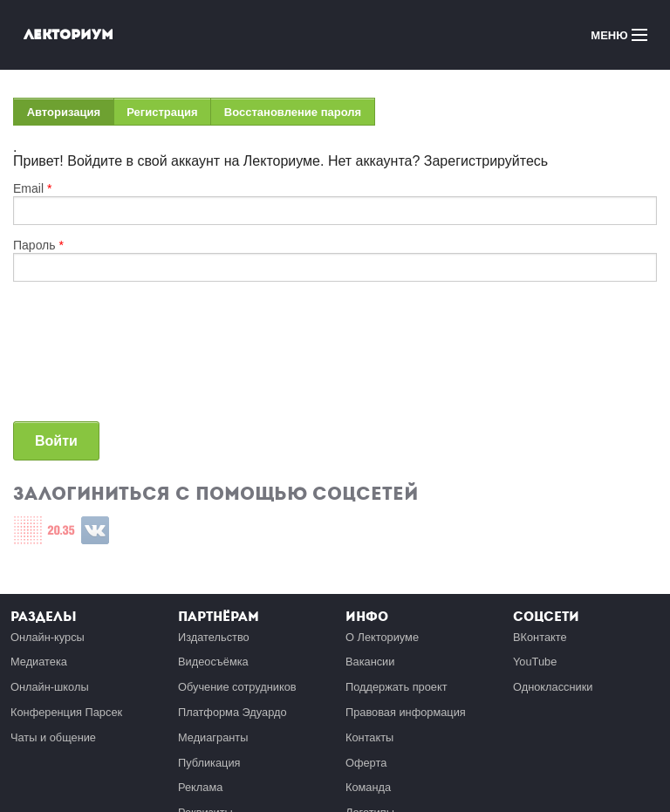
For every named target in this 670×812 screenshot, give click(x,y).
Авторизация (71, 116)
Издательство (214, 637)
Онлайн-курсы (48, 637)
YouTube (535, 662)
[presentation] (85, 358)
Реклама (200, 787)
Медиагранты (213, 737)
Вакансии (370, 662)
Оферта (366, 763)
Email (32, 188)
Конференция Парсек (66, 712)
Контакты (369, 737)
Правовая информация (406, 712)
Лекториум (68, 34)
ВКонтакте (540, 637)
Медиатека (39, 662)
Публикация (209, 763)
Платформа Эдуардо (232, 712)
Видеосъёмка (213, 662)
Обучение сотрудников (237, 687)
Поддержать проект (397, 687)
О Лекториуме (382, 637)
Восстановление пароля (293, 112)
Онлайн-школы (50, 687)
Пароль (38, 245)
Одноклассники (553, 687)
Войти (56, 441)
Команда (368, 787)
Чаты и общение (53, 737)
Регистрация (162, 112)
